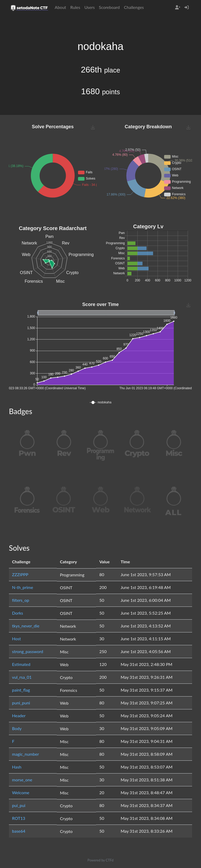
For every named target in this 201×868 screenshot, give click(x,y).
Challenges (134, 7)
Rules (75, 7)
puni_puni (21, 703)
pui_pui (19, 805)
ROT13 (19, 818)
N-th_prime (23, 587)
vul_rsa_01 (22, 677)
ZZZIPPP (20, 574)
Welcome (21, 792)
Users (89, 7)
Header (19, 716)
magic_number (26, 754)
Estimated (21, 664)
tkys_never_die (26, 626)
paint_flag (21, 690)
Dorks (18, 613)
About (60, 7)
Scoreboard (109, 7)
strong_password (28, 651)
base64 (19, 831)
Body (17, 728)
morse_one (22, 780)
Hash (17, 767)
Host (16, 639)
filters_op (21, 600)
